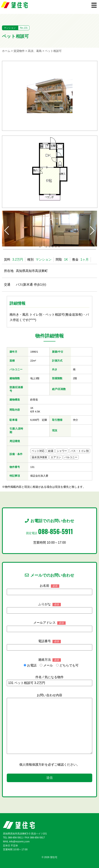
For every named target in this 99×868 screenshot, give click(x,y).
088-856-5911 (55, 531)
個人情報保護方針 (32, 765)
